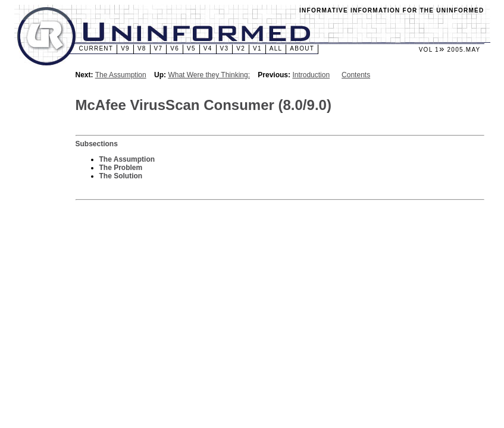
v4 (208, 48)
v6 (175, 48)
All (276, 48)
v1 (257, 48)
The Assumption (121, 75)
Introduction (311, 75)
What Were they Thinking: (209, 75)
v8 (142, 48)
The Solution (121, 176)
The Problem (121, 168)
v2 (241, 48)
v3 (225, 48)
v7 (159, 48)
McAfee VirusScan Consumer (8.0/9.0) (204, 105)
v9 (125, 48)
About (302, 48)
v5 (191, 48)
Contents (356, 75)
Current (96, 48)
